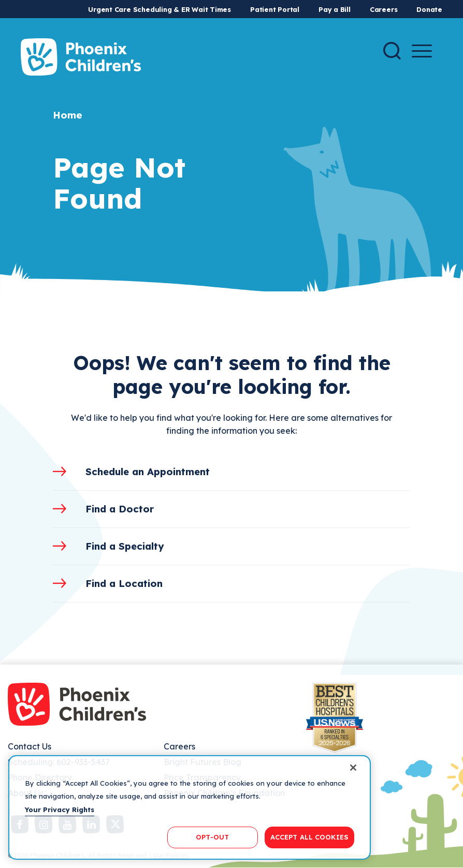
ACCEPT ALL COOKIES (309, 837)
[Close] (353, 768)
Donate (429, 9)
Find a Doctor (120, 509)
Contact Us (30, 746)
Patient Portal (275, 9)
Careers (384, 9)
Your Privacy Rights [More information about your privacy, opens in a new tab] (60, 810)
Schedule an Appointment (148, 472)
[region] (190, 807)
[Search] (392, 51)
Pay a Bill (335, 9)
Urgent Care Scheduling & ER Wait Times (160, 9)
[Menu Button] (422, 51)
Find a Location (124, 583)
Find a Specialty (125, 546)
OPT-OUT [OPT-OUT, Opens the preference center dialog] (212, 837)
